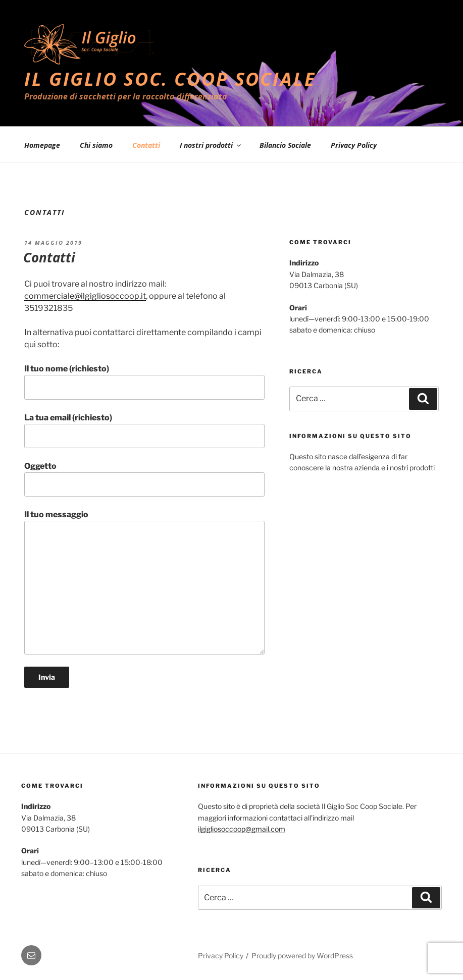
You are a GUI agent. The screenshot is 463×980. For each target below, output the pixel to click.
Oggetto (144, 479)
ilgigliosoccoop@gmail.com (242, 829)
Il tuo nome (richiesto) (144, 382)
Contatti (146, 145)
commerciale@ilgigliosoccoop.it (85, 296)
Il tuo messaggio (144, 582)
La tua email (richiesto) (144, 430)
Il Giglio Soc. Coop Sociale (170, 79)
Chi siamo (96, 145)
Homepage (42, 145)
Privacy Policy (354, 145)
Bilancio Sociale (285, 145)
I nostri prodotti (211, 145)
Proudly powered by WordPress (302, 956)
